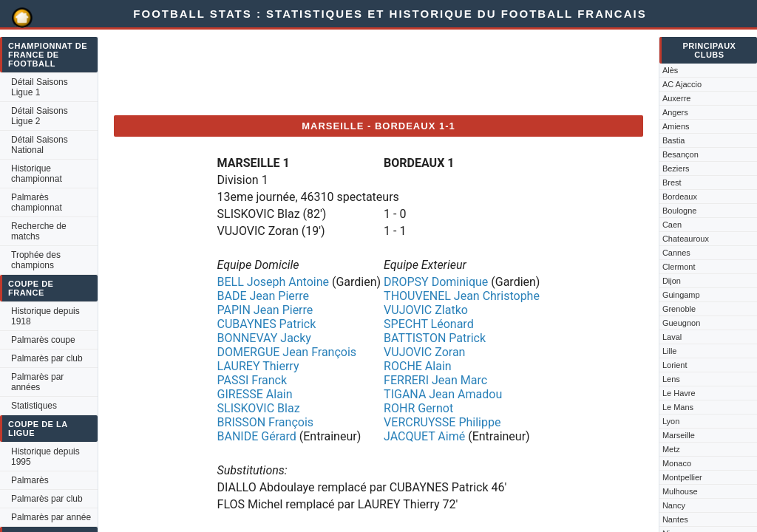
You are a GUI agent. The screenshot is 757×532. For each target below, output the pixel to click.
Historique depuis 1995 (45, 457)
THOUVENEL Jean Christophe (462, 296)
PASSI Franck (252, 380)
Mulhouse (680, 491)
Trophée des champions (36, 260)
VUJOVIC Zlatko (426, 310)
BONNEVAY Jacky (264, 338)
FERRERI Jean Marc (435, 380)
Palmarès (30, 480)
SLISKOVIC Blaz (259, 408)
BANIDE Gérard (257, 436)
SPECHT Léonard (429, 324)
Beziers (676, 168)
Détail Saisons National (40, 145)
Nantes (675, 519)
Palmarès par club (47, 358)
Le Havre (679, 393)
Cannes (676, 253)
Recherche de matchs (39, 231)
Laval (672, 337)
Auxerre (677, 98)
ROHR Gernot (418, 408)
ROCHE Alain (418, 366)
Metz (671, 449)
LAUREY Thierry (258, 366)
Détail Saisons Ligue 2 (40, 116)
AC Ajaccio (682, 84)
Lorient (675, 365)
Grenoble (679, 309)
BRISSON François (266, 422)
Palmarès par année (51, 517)
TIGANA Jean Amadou (443, 394)
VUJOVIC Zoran (424, 352)
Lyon (671, 421)
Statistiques (34, 406)
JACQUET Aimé (424, 436)
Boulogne (680, 211)
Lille (670, 351)
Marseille (679, 435)
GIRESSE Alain (255, 394)
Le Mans (678, 407)
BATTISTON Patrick (435, 338)
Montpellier (682, 477)
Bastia (674, 140)
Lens (671, 379)
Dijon (672, 281)
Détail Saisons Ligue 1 (40, 87)
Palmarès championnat (37, 202)
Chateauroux (686, 239)
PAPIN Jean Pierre (265, 310)
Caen (672, 225)
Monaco (677, 463)
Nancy (674, 505)
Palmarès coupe (43, 340)
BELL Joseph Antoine (273, 282)
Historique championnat (37, 174)
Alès (670, 70)
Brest (672, 183)
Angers (675, 112)
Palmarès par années (37, 382)
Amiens (676, 126)
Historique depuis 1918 (45, 316)
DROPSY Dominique (436, 282)
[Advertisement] (383, 70)
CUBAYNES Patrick (267, 324)
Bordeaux (680, 197)
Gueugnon (681, 323)
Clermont (679, 267)
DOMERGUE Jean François (287, 352)
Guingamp (681, 295)
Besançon (680, 154)
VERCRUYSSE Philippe (442, 422)
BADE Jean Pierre (263, 296)
